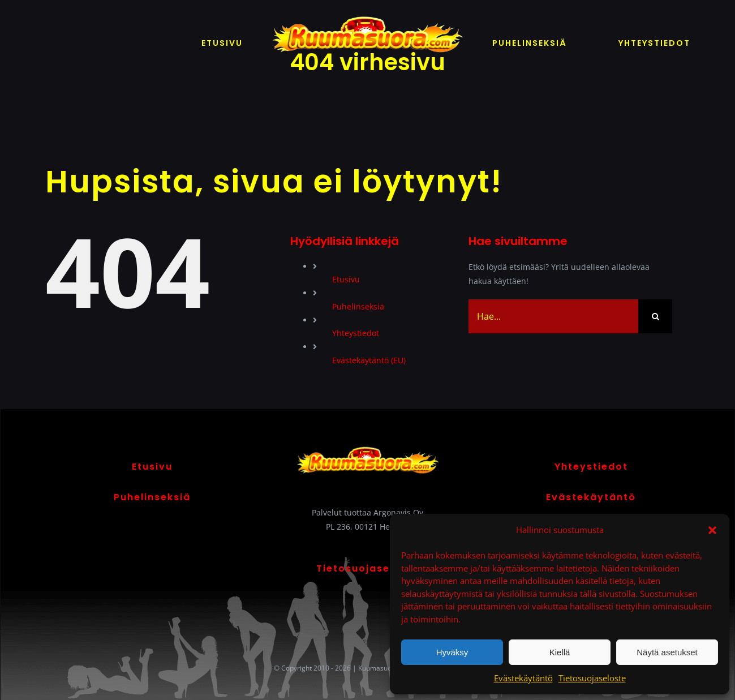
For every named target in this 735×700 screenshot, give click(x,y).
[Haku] (655, 316)
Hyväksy (452, 652)
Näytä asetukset (667, 652)
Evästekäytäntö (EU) (369, 360)
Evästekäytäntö (523, 678)
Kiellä (560, 652)
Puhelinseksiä (358, 306)
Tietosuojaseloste (592, 678)
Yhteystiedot (356, 333)
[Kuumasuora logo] (368, 15)
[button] (712, 530)
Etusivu (346, 279)
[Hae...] (553, 316)
